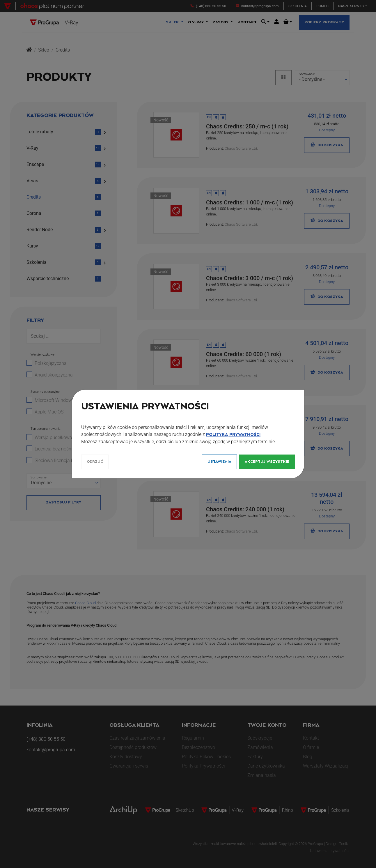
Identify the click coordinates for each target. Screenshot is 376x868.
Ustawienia (219, 462)
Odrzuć (95, 462)
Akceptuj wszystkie (267, 462)
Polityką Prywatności (233, 435)
